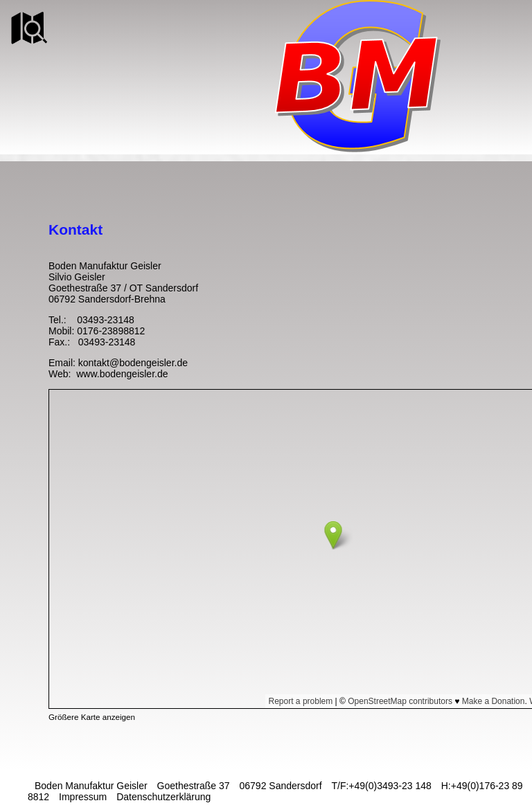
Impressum (83, 797)
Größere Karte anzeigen (92, 717)
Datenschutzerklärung (163, 797)
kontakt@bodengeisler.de (133, 363)
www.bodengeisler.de (121, 374)
